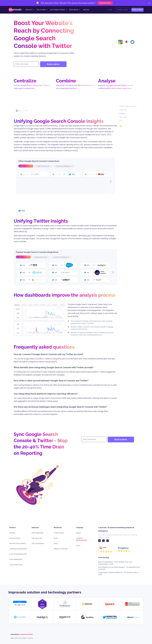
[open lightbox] (40, 320)
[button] (30, 10)
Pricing (86, 10)
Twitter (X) (123, 110)
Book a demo (137, 10)
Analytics (122, 113)
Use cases (123, 117)
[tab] (26, 166)
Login (110, 10)
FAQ (121, 121)
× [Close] (149, 3)
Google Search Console (128, 106)
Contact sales (122, 10)
